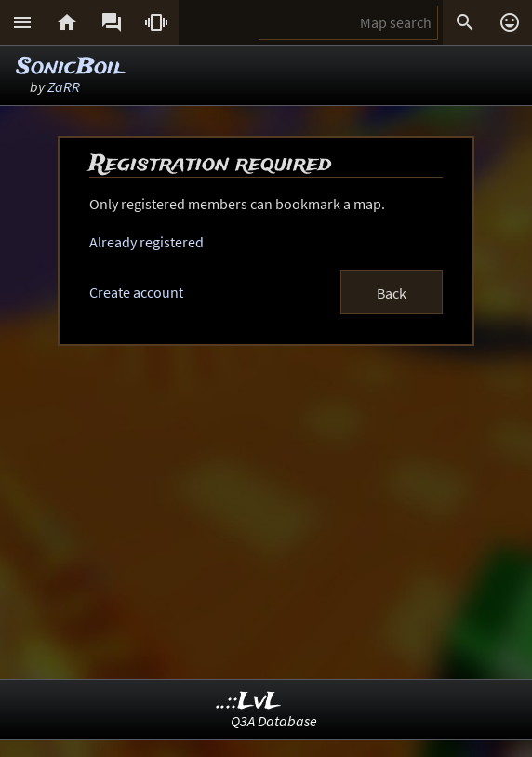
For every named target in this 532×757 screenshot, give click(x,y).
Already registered (146, 242)
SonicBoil (70, 67)
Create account (136, 292)
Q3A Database (274, 721)
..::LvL (249, 702)
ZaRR (64, 86)
